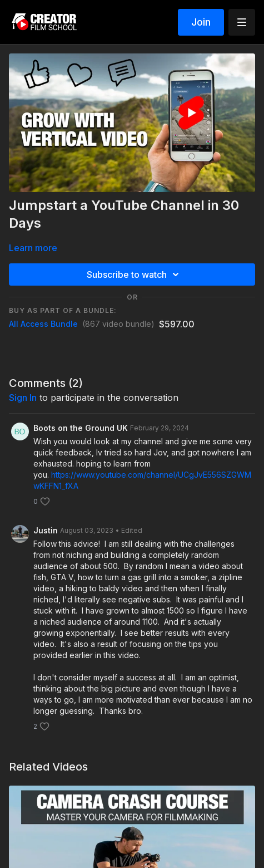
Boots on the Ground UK (81, 428)
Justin (46, 530)
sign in (23, 398)
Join (201, 22)
